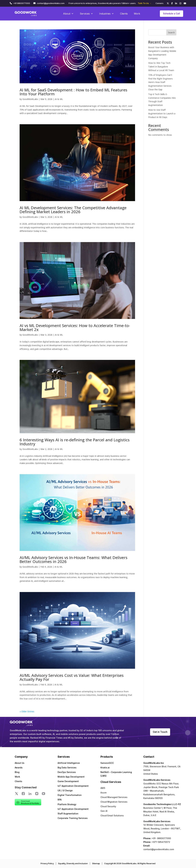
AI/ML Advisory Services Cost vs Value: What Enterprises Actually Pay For (72, 677)
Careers (159, 3)
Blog (17, 772)
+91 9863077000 (22, 3)
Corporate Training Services (73, 818)
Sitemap (96, 863)
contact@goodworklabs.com (51, 3)
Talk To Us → (145, 3)
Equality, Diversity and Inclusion (73, 863)
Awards (19, 768)
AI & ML (59, 99)
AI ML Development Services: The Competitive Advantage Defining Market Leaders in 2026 (73, 210)
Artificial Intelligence (69, 763)
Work (137, 14)
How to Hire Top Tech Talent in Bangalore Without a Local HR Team (161, 67)
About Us (20, 763)
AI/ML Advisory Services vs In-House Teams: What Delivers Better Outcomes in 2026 (73, 559)
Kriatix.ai (105, 768)
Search (171, 32)
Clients (124, 14)
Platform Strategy (67, 804)
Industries (107, 14)
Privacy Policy (47, 863)
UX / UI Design (65, 790)
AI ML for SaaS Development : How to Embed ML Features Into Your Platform (73, 92)
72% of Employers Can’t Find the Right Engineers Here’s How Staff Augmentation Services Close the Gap (160, 82)
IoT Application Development (73, 786)
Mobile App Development (71, 777)
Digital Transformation (70, 795)
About (68, 14)
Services (86, 14)
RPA (60, 800)
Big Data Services (67, 768)
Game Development (68, 781)
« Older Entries (27, 711)
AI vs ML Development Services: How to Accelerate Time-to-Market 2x (75, 327)
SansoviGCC (107, 763)
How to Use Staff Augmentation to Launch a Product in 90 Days (162, 113)
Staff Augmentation (68, 814)
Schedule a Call (171, 14)
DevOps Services (67, 772)
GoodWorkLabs (30, 99)
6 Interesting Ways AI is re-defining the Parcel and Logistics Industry (75, 442)
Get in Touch (160, 732)
